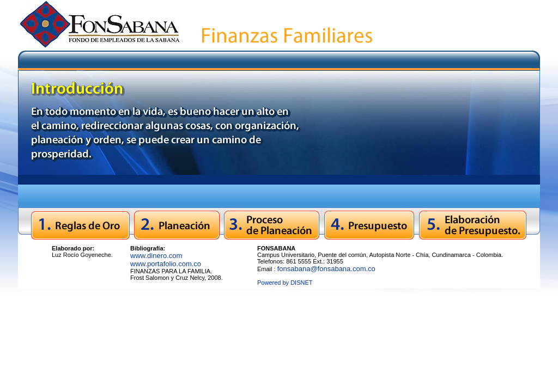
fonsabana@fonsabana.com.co (326, 269)
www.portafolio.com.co (166, 264)
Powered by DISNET (285, 283)
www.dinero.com (156, 256)
